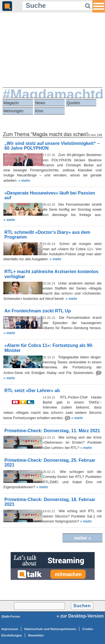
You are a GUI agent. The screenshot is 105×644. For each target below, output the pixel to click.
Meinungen (13, 111)
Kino (39, 111)
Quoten (73, 103)
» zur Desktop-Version (80, 616)
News (40, 103)
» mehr (24, 180)
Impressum (10, 629)
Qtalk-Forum (11, 616)
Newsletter (36, 635)
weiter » (83, 538)
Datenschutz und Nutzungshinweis (50, 629)
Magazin (11, 103)
